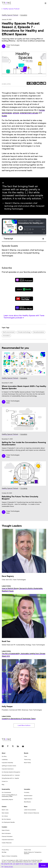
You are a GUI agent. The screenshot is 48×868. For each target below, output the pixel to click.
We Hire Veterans (6, 819)
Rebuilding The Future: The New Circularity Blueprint (20, 498)
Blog (3, 785)
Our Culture (5, 816)
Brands (26, 753)
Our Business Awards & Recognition (11, 772)
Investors (4, 827)
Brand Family (27, 763)
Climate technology (24, 332)
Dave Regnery (8, 576)
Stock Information (6, 833)
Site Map (4, 852)
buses (4, 116)
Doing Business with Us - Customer (11, 775)
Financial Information (7, 836)
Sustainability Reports (7, 800)
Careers (4, 807)
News (26, 807)
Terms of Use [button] (8, 867)
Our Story (4, 756)
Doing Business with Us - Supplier (10, 778)
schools (16, 113)
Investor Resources (7, 843)
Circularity (24, 488)
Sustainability (6, 789)
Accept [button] (43, 865)
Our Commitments (6, 792)
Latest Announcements (30, 810)
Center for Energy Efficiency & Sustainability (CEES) (9, 796)
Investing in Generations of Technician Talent (19, 719)
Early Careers (5, 813)
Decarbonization (39, 332)
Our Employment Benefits (8, 822)
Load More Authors (24, 725)
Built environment (9, 332)
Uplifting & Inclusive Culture (9, 766)
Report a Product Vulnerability (9, 856)
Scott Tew (6, 641)
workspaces (7, 113)
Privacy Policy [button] (29, 864)
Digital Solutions (28, 799)
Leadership (5, 760)
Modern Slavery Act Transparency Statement (33, 853)
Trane (25, 756)
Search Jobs (5, 810)
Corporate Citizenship (7, 763)
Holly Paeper (7, 706)
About (4, 753)
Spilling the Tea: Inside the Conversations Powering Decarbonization (24, 444)
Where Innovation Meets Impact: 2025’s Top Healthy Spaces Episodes (24, 387)
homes (42, 110)
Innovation (24, 15)
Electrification (27, 802)
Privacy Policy (5, 850)
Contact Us (5, 781)
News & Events (6, 830)
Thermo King (27, 760)
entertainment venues (29, 113)
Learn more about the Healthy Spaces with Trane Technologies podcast (24, 317)
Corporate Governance (8, 769)
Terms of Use (27, 850)
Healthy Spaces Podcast (10, 15)
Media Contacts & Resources (32, 813)
